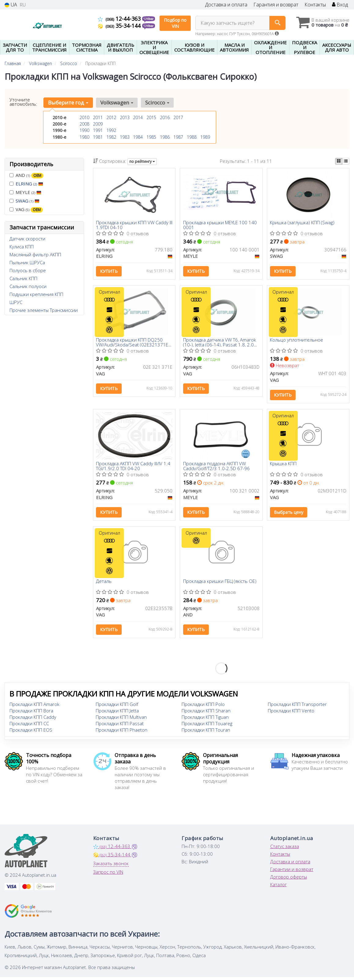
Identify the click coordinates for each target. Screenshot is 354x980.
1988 (192, 137)
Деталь (104, 584)
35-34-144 (120, 26)
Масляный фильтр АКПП (35, 254)
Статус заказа (285, 849)
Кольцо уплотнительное (297, 341)
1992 (111, 130)
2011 (98, 117)
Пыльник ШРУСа (27, 262)
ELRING (29, 184)
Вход (340, 5)
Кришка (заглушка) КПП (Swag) (302, 223)
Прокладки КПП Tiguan (205, 720)
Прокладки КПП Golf (117, 707)
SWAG (28, 201)
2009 (98, 124)
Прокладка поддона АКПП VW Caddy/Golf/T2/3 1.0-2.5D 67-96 (216, 468)
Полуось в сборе (28, 270)
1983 (125, 137)
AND (26, 175)
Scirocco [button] (156, 102)
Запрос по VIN (108, 875)
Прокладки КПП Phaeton (122, 733)
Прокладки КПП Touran (206, 733)
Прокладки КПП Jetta (117, 714)
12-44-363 (120, 19)
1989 (205, 137)
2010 (84, 117)
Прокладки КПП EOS (31, 733)
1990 (84, 130)
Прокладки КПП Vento (291, 714)
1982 (111, 137)
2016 (165, 117)
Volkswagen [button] (116, 102)
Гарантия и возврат (276, 5)
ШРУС (16, 302)
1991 (98, 130)
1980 (84, 137)
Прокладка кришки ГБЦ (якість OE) (220, 584)
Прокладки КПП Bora (31, 714)
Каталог (278, 887)
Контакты (315, 5)
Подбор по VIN (175, 23)
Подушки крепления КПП (36, 294)
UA (11, 5)
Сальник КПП (23, 278)
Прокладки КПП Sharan (206, 714)
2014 (138, 117)
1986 (165, 137)
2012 (111, 117)
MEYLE (25, 192)
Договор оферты (289, 880)
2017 (178, 117)
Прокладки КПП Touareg (207, 726)
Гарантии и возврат (292, 872)
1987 (178, 137)
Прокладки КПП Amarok (34, 707)
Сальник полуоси (28, 286)
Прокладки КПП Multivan (121, 720)
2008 (84, 124)
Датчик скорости (27, 239)
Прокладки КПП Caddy (33, 720)
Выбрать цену (289, 514)
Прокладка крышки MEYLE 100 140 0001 (220, 225)
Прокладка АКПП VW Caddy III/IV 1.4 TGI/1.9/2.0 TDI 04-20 (133, 468)
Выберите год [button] (68, 102)
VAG (26, 209)
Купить (109, 271)
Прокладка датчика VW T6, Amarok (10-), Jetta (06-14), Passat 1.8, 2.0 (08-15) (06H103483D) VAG (219, 343)
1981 (98, 137)
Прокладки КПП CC (29, 726)
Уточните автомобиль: (23, 102)
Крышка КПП (284, 466)
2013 (125, 117)
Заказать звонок (111, 866)
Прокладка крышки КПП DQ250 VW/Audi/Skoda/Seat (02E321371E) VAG (133, 343)
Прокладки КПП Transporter (297, 707)
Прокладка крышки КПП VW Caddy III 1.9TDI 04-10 (133, 225)
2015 (151, 117)
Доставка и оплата (226, 5)
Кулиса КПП (22, 247)
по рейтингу (142, 161)
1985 (151, 137)
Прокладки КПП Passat (120, 726)
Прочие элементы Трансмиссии (44, 310)
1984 (138, 137)
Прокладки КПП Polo (203, 707)
